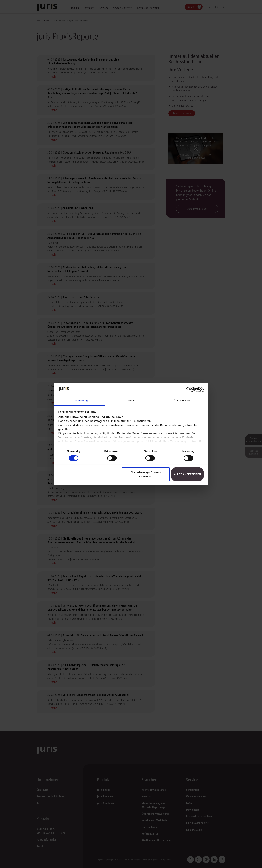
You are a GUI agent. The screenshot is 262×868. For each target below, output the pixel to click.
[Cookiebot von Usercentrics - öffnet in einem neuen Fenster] (189, 389)
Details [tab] (131, 401)
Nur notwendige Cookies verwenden (146, 474)
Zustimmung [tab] (80, 401)
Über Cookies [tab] (182, 401)
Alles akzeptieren (187, 474)
